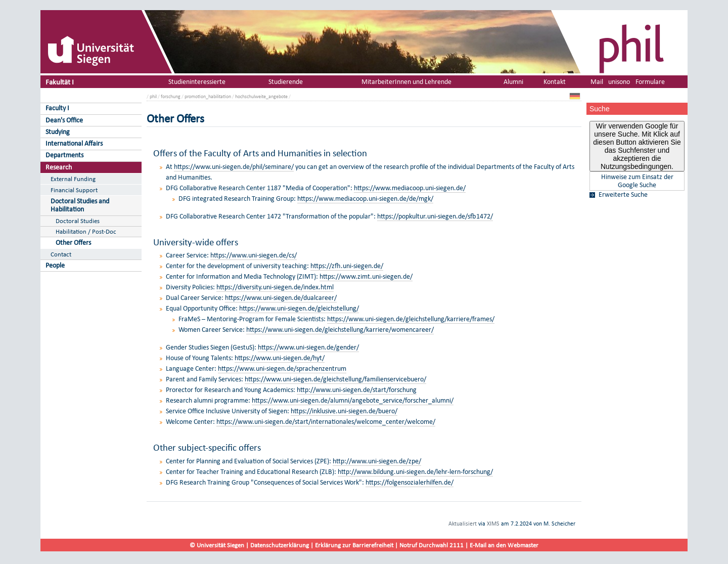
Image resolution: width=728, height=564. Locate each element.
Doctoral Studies (78, 221)
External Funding (73, 179)
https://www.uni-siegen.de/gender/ (308, 347)
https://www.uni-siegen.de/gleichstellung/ (299, 308)
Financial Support (74, 190)
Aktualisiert (463, 524)
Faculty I (57, 108)
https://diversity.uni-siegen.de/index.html (275, 287)
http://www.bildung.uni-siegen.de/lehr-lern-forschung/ (415, 472)
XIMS (493, 524)
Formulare (650, 82)
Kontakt (555, 82)
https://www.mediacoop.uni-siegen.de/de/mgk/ (365, 199)
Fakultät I (60, 82)
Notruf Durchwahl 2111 (431, 545)
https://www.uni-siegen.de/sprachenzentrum (282, 368)
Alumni (513, 82)
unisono (619, 82)
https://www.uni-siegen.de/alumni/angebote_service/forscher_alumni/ (353, 400)
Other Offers (73, 243)
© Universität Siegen (217, 545)
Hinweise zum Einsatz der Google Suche (637, 181)
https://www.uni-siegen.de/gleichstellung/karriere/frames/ (411, 319)
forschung (171, 96)
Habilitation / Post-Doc (86, 231)
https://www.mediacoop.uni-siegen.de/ (410, 188)
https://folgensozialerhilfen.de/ (409, 482)
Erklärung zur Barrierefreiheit (354, 545)
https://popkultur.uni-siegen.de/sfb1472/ (435, 216)
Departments (64, 155)
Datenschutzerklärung (280, 545)
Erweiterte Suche (623, 195)
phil (153, 96)
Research (59, 167)
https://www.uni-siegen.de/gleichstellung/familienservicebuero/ (335, 379)
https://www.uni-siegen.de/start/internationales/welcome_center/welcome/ (326, 422)
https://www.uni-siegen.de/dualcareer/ (281, 298)
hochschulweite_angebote (261, 96)
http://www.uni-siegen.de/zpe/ (377, 461)
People (55, 265)
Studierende (286, 82)
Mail (597, 82)
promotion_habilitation (208, 96)
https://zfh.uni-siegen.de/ (347, 266)
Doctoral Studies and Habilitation (80, 205)
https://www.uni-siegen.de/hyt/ (280, 358)
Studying (58, 132)
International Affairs (74, 143)
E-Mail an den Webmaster (504, 545)
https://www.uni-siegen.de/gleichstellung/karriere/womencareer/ (340, 330)
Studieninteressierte (197, 82)
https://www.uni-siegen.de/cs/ (254, 255)
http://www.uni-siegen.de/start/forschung (357, 390)
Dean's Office (64, 120)
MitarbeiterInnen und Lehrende (406, 82)
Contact (61, 254)
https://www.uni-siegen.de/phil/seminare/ (234, 167)
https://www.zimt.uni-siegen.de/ (366, 276)
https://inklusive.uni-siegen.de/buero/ (344, 411)
